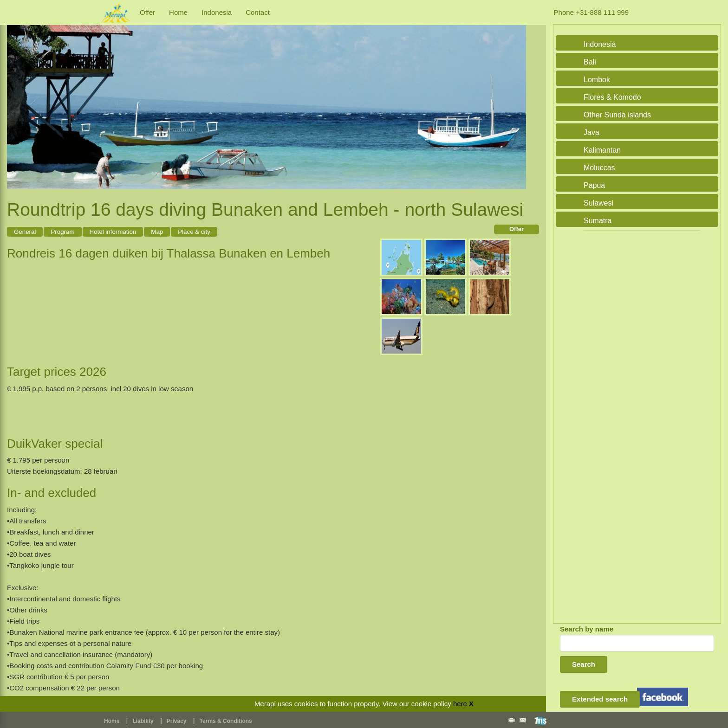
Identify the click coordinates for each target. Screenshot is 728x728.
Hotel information (113, 232)
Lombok (597, 80)
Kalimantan (602, 150)
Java (591, 132)
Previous (16, 97)
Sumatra (598, 221)
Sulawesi (598, 203)
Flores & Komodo (612, 97)
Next (517, 97)
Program (62, 232)
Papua (594, 185)
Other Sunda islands (617, 115)
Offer (147, 12)
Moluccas (599, 168)
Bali (590, 62)
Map (157, 232)
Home (178, 12)
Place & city (194, 232)
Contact (258, 12)
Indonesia (217, 12)
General (25, 232)
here (460, 704)
